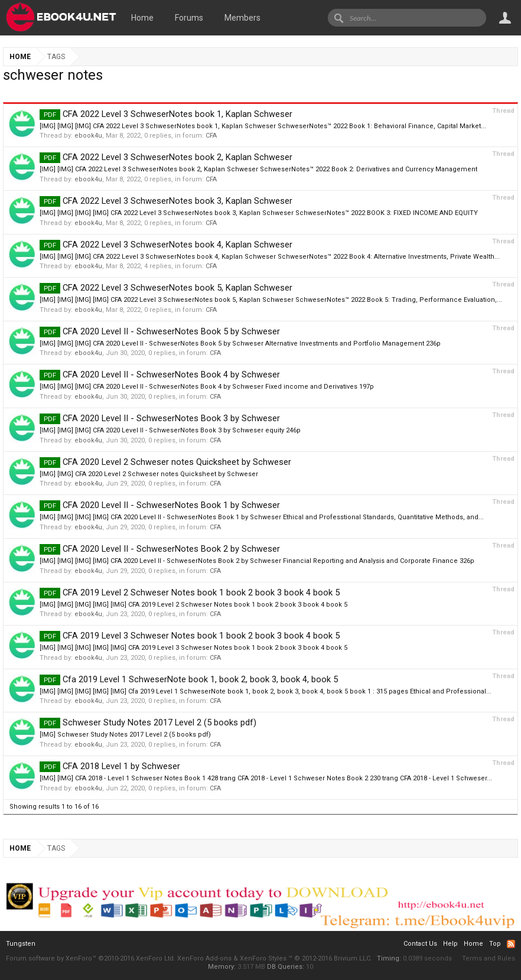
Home (142, 18)
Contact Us (420, 944)
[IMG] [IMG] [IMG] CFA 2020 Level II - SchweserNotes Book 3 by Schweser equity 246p (170, 430)
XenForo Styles (263, 958)
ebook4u (88, 136)
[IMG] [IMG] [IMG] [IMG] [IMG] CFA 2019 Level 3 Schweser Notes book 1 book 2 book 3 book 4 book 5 (193, 648)
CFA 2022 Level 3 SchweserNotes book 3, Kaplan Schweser (166, 201)
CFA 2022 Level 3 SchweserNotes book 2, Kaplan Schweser (166, 157)
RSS (511, 944)
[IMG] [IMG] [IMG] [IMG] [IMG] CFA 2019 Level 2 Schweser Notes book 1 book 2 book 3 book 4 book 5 (193, 605)
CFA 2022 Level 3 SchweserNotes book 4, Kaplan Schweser (166, 245)
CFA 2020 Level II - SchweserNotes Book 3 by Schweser (160, 418)
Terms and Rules (489, 958)
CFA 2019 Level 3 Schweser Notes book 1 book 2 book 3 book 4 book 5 (190, 636)
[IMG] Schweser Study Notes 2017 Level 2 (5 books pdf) (125, 735)
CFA (211, 136)
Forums (189, 18)
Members (242, 18)
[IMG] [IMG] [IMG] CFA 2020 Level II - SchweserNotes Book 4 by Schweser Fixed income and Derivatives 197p (207, 387)
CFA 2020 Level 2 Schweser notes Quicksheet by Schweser (165, 462)
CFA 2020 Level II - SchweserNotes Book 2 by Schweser (160, 549)
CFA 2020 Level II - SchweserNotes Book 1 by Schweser (160, 505)
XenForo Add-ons (204, 958)
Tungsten (21, 944)
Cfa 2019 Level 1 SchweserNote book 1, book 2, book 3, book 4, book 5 (189, 679)
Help (450, 944)
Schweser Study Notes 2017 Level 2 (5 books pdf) (148, 722)
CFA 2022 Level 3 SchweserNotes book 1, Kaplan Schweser (166, 114)
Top (495, 944)
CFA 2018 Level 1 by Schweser (110, 766)
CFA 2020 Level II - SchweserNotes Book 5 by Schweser (160, 331)
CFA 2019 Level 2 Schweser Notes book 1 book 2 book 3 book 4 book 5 (190, 592)
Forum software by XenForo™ (91, 958)
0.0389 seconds (427, 958)
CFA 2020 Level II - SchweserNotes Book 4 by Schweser (160, 375)
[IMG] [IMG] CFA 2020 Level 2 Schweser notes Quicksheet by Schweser (149, 474)
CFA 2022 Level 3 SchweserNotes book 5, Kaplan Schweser (166, 288)
